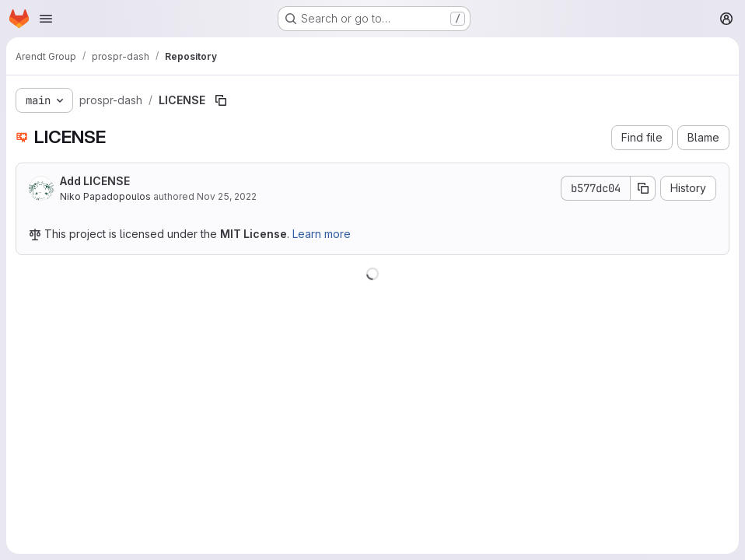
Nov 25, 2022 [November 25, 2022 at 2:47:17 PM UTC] (227, 196)
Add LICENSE (95, 181)
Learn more (322, 234)
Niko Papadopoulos (105, 196)
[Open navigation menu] (46, 19)
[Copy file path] (221, 100)
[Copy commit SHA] (643, 188)
